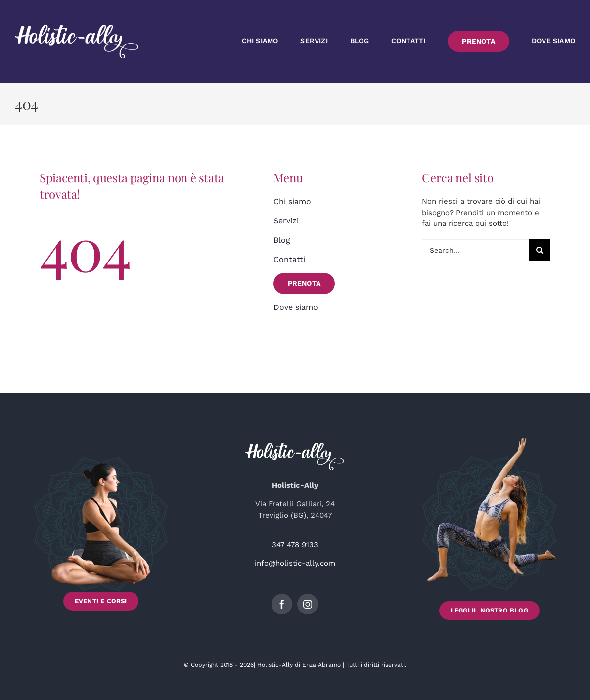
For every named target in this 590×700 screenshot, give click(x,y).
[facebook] (282, 604)
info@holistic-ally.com (295, 563)
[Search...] (475, 250)
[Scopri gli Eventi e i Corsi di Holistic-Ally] (101, 528)
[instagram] (308, 604)
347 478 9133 (295, 545)
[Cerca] (540, 250)
